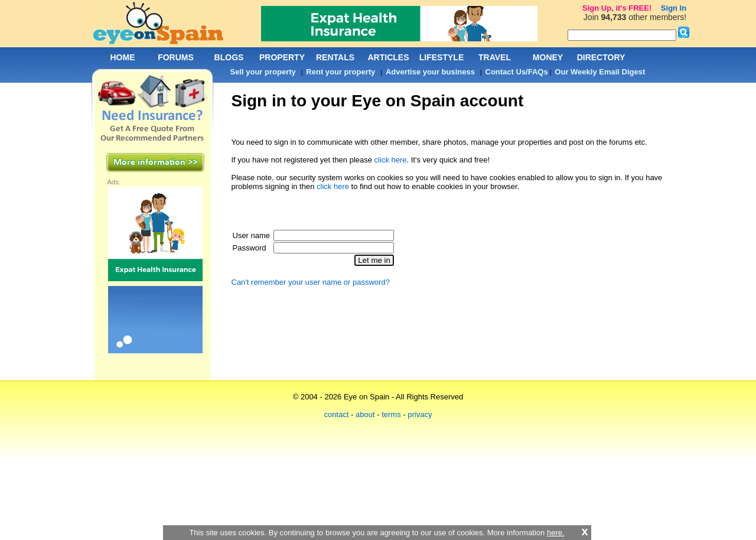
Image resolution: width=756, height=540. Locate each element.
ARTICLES (389, 57)
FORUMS (176, 57)
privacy (420, 414)
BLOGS (229, 57)
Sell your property (263, 72)
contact (337, 414)
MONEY (548, 57)
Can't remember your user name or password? (311, 282)
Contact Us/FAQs (517, 72)
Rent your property (340, 72)
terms (391, 414)
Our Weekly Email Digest (600, 72)
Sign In (674, 8)
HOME (123, 57)
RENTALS (335, 57)
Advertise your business (430, 72)
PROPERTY (282, 57)
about (365, 414)
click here (391, 160)
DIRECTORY (601, 57)
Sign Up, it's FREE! (617, 8)
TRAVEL (495, 57)
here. (556, 533)
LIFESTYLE (441, 57)
